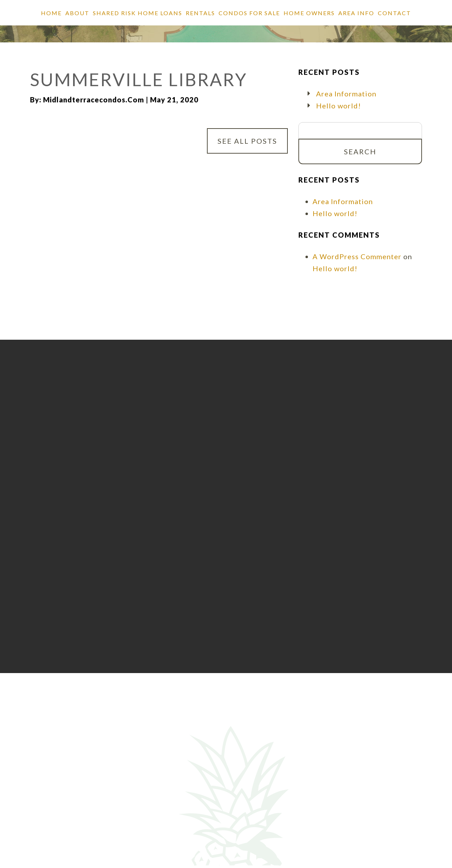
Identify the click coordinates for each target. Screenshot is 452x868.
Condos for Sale (249, 13)
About (77, 13)
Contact (394, 13)
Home (51, 13)
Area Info (356, 13)
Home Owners (309, 13)
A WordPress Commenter (357, 256)
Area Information (346, 94)
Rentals (200, 13)
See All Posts (247, 141)
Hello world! (338, 106)
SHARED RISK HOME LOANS (138, 13)
